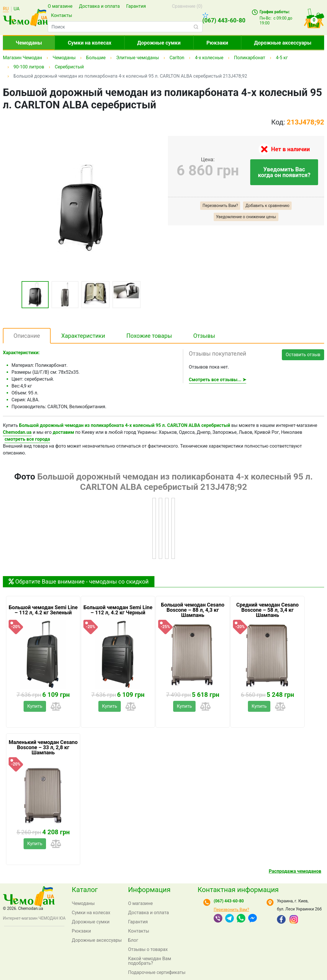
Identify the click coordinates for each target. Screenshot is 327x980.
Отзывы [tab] (204, 336)
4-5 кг (282, 58)
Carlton (177, 58)
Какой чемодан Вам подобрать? (150, 961)
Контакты (61, 15)
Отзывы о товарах (148, 949)
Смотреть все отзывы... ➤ (218, 380)
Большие (96, 58)
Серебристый (69, 67)
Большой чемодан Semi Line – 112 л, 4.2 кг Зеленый (43, 610)
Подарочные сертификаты (157, 972)
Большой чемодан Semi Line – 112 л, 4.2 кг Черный (118, 610)
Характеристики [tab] (83, 336)
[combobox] (125, 27)
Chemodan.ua (17, 432)
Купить (35, 706)
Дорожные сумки (159, 43)
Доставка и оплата (99, 6)
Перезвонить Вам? (220, 206)
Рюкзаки (217, 43)
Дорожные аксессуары (283, 43)
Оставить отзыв (303, 355)
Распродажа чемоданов (295, 871)
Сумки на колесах (90, 43)
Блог (133, 940)
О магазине (60, 6)
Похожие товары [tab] (149, 336)
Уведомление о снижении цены (246, 217)
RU (6, 9)
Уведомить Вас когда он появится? (284, 172)
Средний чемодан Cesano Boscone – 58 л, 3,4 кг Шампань (267, 610)
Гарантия (136, 6)
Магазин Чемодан (22, 58)
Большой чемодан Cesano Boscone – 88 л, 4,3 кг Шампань (193, 610)
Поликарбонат (250, 58)
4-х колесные (209, 58)
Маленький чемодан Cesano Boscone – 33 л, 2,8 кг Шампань (43, 747)
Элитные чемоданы (138, 58)
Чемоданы (29, 43)
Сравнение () (187, 6)
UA (17, 9)
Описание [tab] (27, 336)
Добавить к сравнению (267, 206)
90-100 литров (29, 67)
